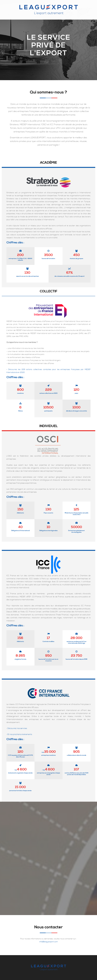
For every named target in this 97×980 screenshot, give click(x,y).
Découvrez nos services (17, 728)
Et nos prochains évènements (20, 734)
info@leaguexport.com (49, 942)
